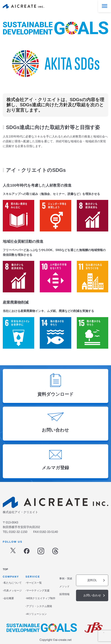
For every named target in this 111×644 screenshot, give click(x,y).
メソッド (64, 586)
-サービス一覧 (34, 583)
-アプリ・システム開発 (39, 606)
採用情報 (64, 594)
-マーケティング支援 (38, 590)
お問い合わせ (92, 595)
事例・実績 (66, 578)
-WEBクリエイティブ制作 (41, 598)
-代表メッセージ (12, 590)
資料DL (92, 580)
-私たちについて (12, 583)
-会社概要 (8, 598)
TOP (5, 569)
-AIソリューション (36, 614)
